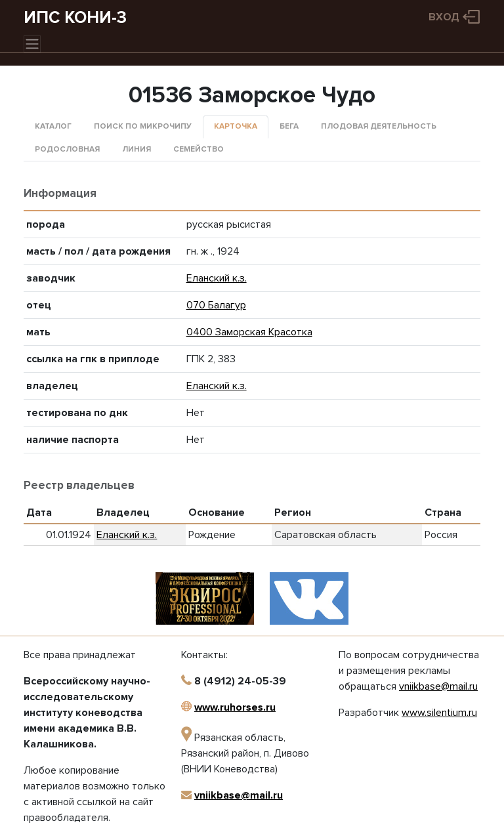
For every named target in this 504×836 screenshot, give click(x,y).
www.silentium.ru (439, 713)
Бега (289, 126)
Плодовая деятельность (379, 126)
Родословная (67, 149)
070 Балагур (216, 305)
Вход (444, 17)
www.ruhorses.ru (235, 707)
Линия (136, 149)
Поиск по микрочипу (143, 126)
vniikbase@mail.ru (239, 795)
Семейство (199, 149)
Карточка (236, 126)
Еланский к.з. (217, 278)
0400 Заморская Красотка (249, 332)
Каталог (53, 126)
